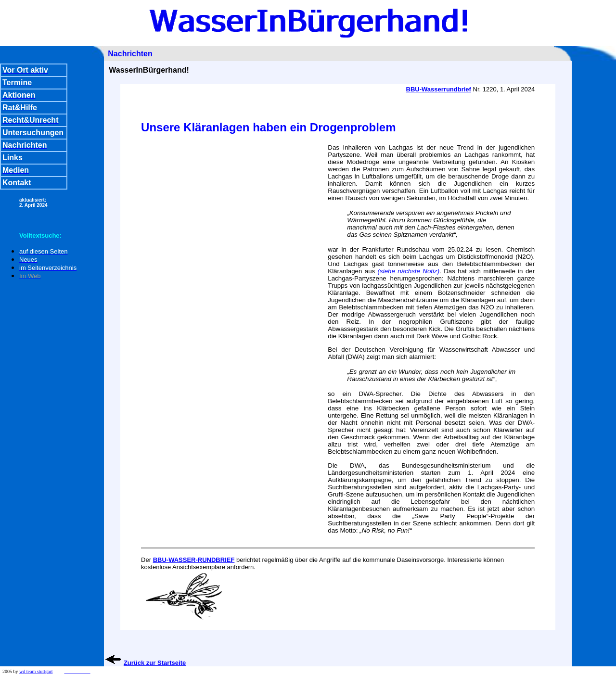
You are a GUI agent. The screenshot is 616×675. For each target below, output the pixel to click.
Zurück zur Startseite (155, 663)
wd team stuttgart (36, 671)
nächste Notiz (417, 271)
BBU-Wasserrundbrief (439, 89)
